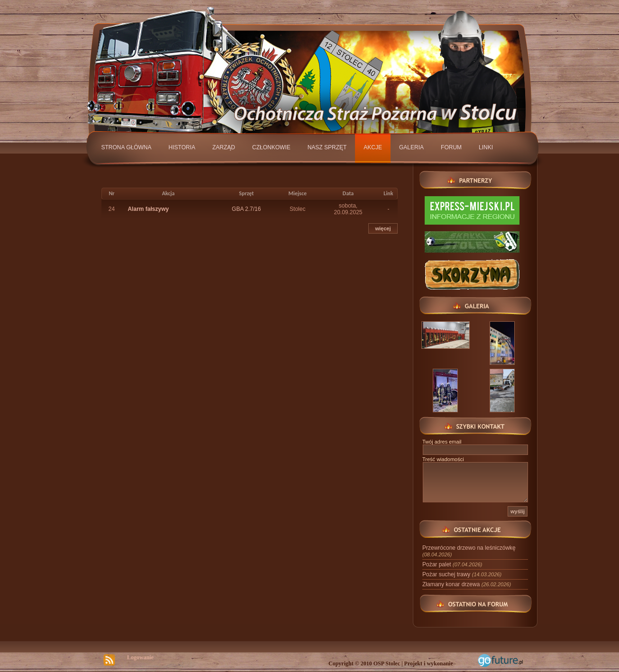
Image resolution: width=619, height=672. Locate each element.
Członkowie (271, 147)
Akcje (373, 147)
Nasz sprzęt (327, 147)
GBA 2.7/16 (246, 209)
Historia (182, 147)
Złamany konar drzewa (467, 584)
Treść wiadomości (443, 459)
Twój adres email (442, 442)
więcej (383, 228)
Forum (451, 147)
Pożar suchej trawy (462, 574)
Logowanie (140, 657)
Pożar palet (452, 564)
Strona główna (127, 147)
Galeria (411, 147)
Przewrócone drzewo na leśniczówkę (469, 551)
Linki (486, 147)
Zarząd (224, 147)
